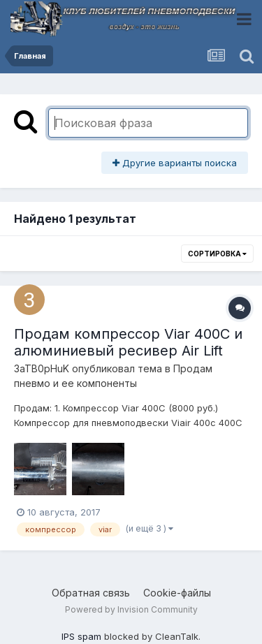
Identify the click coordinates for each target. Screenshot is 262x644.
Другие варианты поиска (175, 163)
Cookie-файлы (177, 593)
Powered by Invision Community (131, 609)
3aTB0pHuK (42, 368)
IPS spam (81, 636)
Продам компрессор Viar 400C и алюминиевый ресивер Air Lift (128, 342)
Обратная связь (91, 593)
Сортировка (217, 254)
